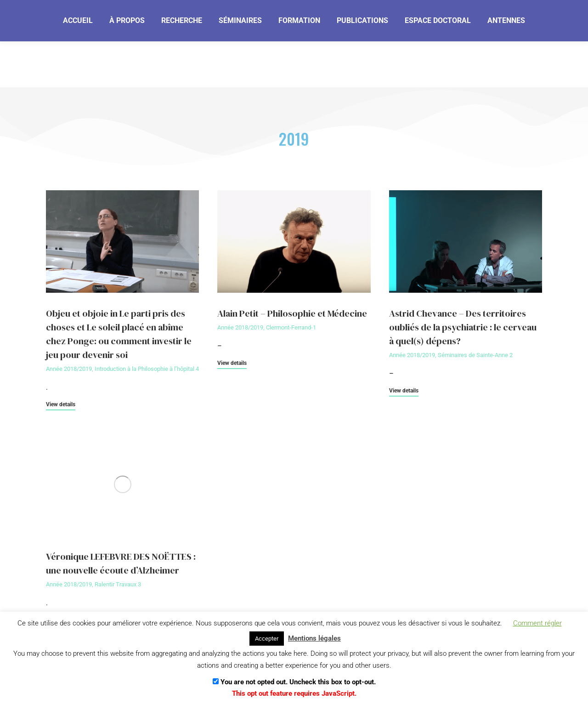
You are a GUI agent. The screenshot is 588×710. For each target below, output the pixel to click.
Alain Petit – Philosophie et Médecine (292, 313)
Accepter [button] (267, 639)
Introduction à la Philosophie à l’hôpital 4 (147, 369)
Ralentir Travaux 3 (118, 584)
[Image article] (122, 241)
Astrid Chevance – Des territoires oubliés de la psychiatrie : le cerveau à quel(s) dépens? (463, 327)
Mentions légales (314, 638)
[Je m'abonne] (325, 20)
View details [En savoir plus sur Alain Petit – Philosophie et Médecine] (232, 363)
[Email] (249, 21)
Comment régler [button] (537, 623)
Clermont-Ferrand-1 (291, 327)
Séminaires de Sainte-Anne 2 (475, 355)
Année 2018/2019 (69, 369)
